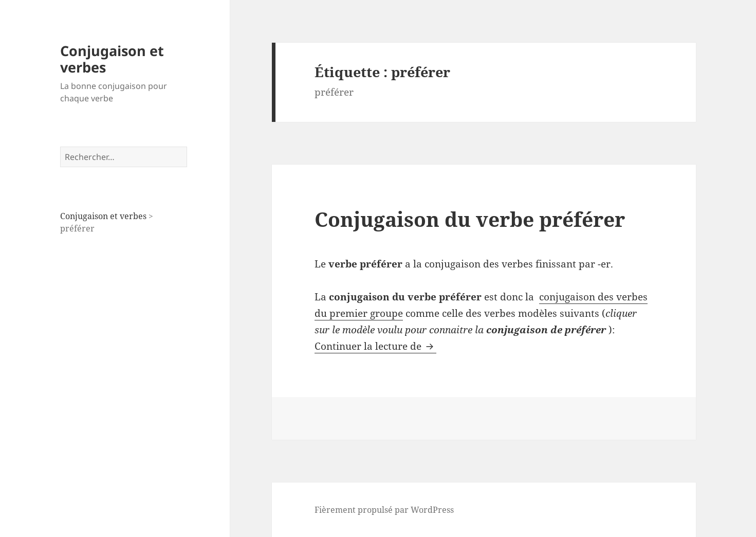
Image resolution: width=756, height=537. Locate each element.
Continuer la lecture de (375, 346)
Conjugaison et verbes (112, 59)
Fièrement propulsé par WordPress (384, 510)
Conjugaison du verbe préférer (470, 219)
